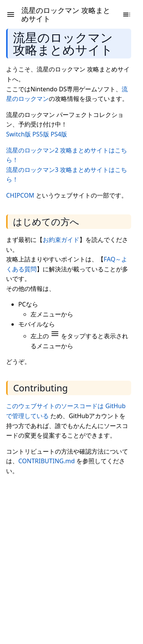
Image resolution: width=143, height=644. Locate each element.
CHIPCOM (20, 195)
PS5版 (41, 134)
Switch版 (18, 134)
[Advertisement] (71, 554)
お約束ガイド (61, 240)
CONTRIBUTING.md (47, 461)
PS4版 (59, 134)
